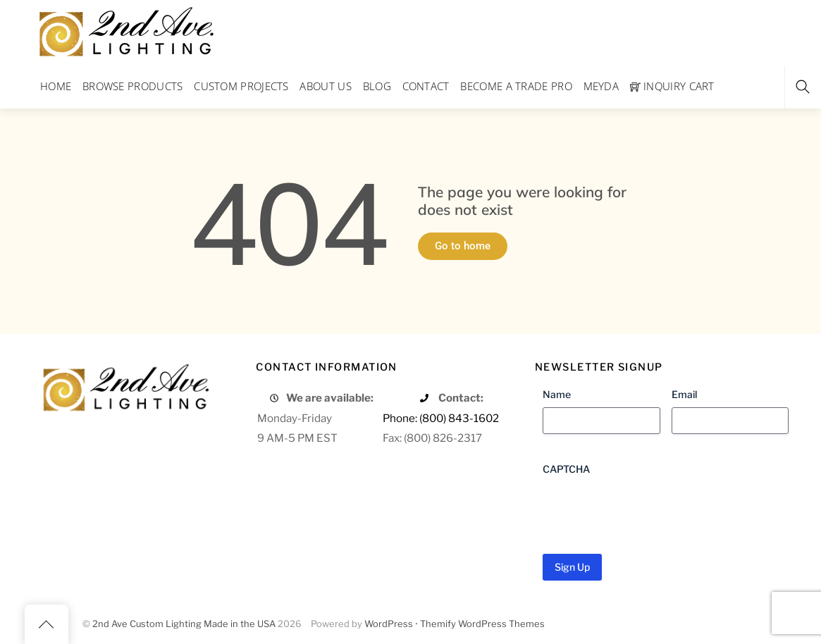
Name (557, 394)
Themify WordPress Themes (482, 624)
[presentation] (650, 509)
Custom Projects (241, 86)
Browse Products (133, 86)
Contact (426, 86)
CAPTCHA (566, 469)
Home (56, 86)
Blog (377, 86)
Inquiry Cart (672, 86)
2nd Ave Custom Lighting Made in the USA (184, 624)
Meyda (601, 86)
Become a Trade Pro (516, 86)
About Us (325, 86)
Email (684, 394)
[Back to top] (47, 624)
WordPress (389, 624)
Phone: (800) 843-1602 (441, 418)
